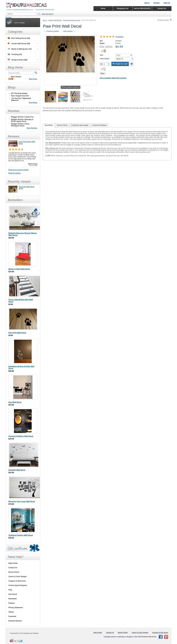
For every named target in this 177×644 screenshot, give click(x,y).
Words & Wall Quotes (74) (20, 49)
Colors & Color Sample (17, 577)
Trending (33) (15, 54)
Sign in (147, 3)
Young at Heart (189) (18, 60)
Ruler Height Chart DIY (20, 96)
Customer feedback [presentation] (99, 125)
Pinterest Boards (15, 621)
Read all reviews (15, 173)
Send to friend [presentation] (62, 125)
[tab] (49, 125)
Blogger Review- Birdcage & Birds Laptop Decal (22, 120)
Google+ (9, 18)
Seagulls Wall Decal (17, 470)
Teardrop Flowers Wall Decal (21, 535)
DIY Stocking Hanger (19, 93)
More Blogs (33, 103)
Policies (12, 603)
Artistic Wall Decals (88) (19, 44)
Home (45, 20)
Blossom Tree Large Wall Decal (22, 501)
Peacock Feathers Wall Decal (21, 436)
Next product (69, 31)
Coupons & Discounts (17, 581)
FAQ (10, 590)
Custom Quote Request (18, 585)
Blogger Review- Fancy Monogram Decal (20, 125)
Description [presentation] (49, 125)
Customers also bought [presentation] (80, 125)
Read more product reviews (19, 170)
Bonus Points (14, 572)
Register (157, 3)
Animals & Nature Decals (72, 20)
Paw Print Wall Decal (27, 187)
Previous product (51, 31)
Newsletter (13, 599)
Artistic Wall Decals (55, 20)
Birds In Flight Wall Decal (19, 269)
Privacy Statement (16, 608)
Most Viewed (16, 77)
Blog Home (33, 79)
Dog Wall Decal (15, 402)
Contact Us (13, 568)
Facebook (12, 616)
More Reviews (32, 128)
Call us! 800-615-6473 (142, 8)
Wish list (167, 3)
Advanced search (48, 14)
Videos (11, 612)
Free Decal (13, 594)
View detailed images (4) (71, 87)
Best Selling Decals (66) (19, 38)
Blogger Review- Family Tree (22, 117)
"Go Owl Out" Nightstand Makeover (21, 99)
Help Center (13, 563)
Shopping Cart (123, 8)
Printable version (163, 20)
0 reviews (119, 37)
